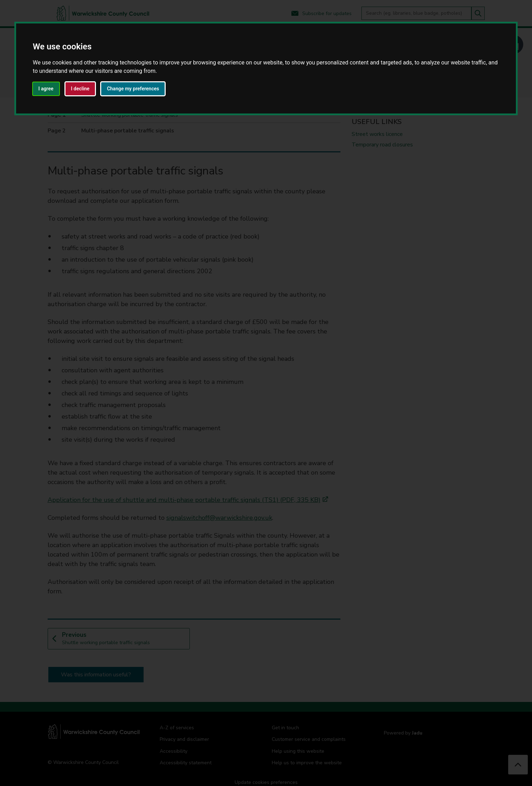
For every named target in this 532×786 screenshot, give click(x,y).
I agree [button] (46, 89)
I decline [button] (80, 89)
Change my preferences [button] (133, 89)
